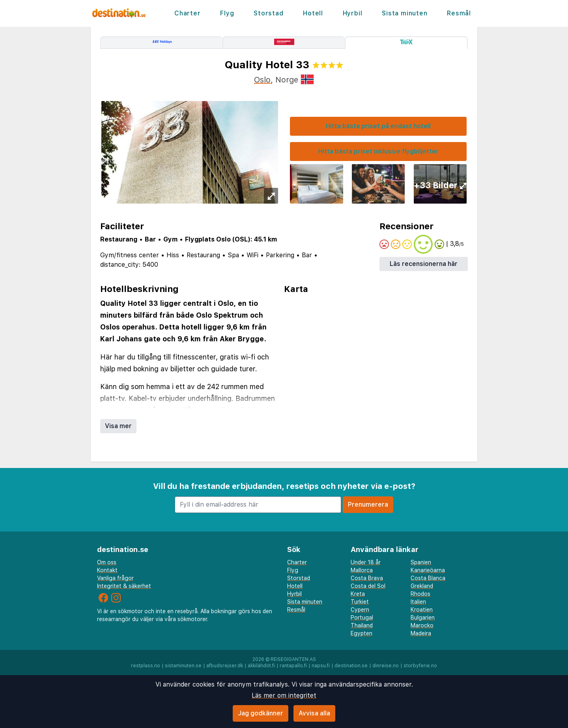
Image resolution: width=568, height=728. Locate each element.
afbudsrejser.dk (225, 666)
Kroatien (422, 610)
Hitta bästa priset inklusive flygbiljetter (378, 151)
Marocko (422, 625)
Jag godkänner (261, 713)
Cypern (360, 610)
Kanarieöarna (428, 570)
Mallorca (362, 570)
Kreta (358, 594)
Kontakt (107, 570)
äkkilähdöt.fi (261, 666)
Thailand (362, 625)
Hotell (313, 13)
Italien (418, 602)
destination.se (351, 666)
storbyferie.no (420, 666)
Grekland (422, 586)
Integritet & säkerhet (124, 586)
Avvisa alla (314, 713)
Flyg (227, 13)
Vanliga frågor (115, 578)
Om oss (107, 562)
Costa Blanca (428, 578)
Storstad (268, 13)
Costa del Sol (368, 586)
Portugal (362, 618)
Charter (188, 13)
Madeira (421, 633)
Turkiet (360, 602)
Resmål (459, 13)
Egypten (362, 633)
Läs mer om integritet (284, 695)
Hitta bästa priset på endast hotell (378, 126)
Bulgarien (423, 618)
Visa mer (118, 426)
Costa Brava (367, 578)
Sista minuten (405, 13)
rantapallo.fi (293, 666)
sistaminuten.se (183, 666)
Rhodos (420, 594)
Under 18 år (366, 562)
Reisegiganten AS (293, 659)
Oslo (262, 80)
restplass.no (146, 666)
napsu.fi (321, 666)
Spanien (421, 562)
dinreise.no (386, 666)
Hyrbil (353, 13)
